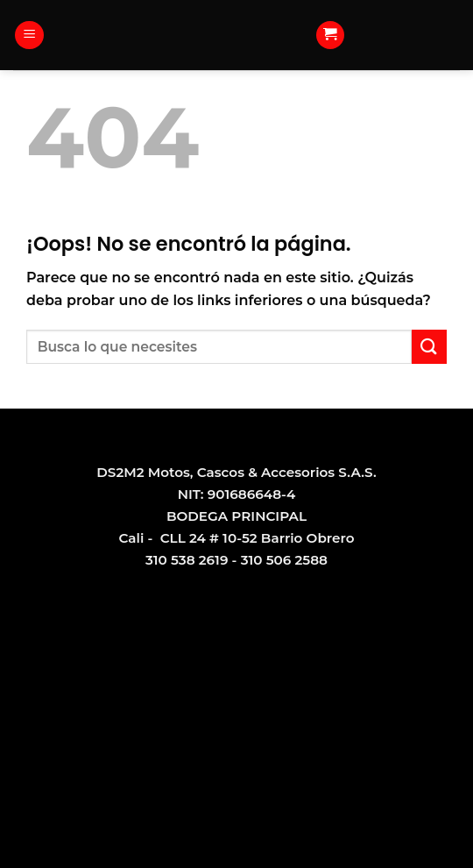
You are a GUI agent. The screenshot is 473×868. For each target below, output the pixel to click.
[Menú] (29, 36)
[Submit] (429, 347)
